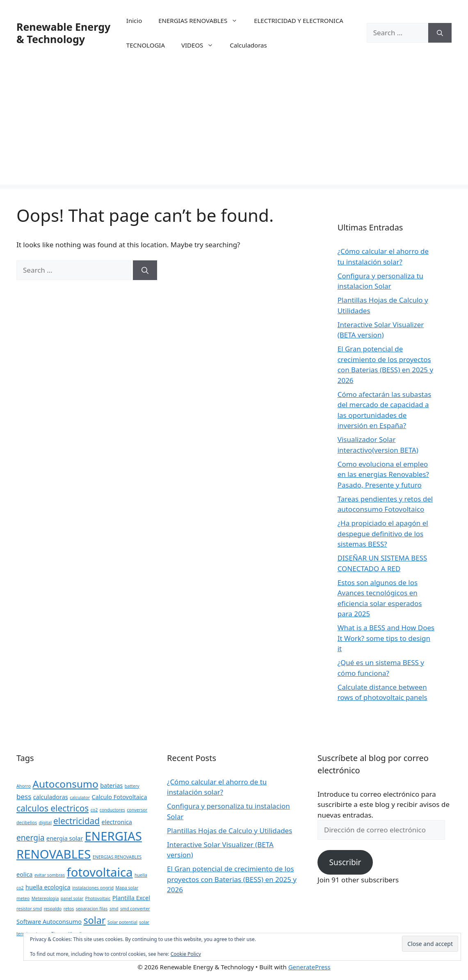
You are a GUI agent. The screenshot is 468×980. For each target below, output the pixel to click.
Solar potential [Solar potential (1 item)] (122, 922)
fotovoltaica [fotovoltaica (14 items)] (100, 872)
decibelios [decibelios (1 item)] (27, 823)
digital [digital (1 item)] (45, 823)
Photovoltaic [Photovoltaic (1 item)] (98, 898)
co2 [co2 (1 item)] (94, 810)
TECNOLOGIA (146, 45)
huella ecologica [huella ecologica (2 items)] (48, 887)
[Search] (440, 33)
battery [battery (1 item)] (132, 786)
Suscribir (345, 862)
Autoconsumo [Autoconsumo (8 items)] (65, 784)
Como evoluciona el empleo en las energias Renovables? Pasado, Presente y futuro (383, 474)
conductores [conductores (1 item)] (112, 810)
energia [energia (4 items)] (31, 838)
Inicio (134, 21)
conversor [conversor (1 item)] (137, 810)
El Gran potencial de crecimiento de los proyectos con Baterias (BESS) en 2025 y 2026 (232, 879)
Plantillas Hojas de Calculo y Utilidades (229, 831)
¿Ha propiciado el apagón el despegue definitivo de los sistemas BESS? (383, 533)
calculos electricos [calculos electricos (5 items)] (53, 808)
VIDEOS (201, 45)
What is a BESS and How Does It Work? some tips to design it (386, 638)
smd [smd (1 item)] (114, 909)
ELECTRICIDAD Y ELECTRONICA (299, 21)
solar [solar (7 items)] (94, 920)
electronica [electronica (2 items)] (117, 822)
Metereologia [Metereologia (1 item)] (45, 898)
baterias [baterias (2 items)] (111, 785)
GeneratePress (309, 967)
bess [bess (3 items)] (24, 797)
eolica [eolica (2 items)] (24, 874)
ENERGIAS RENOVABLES (202, 21)
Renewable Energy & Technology (63, 33)
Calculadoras (248, 45)
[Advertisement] (234, 127)
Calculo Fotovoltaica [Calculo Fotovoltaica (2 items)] (120, 797)
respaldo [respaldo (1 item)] (53, 909)
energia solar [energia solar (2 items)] (65, 838)
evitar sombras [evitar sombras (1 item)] (50, 875)
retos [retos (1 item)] (69, 909)
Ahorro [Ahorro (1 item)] (24, 786)
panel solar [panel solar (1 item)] (72, 898)
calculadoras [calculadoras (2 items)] (51, 797)
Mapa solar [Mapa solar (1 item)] (127, 888)
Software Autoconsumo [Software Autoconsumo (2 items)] (49, 922)
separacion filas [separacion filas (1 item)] (92, 909)
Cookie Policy (186, 954)
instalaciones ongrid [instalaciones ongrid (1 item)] (93, 888)
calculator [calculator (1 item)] (80, 798)
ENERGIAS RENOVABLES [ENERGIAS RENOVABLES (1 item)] (117, 857)
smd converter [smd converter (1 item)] (135, 909)
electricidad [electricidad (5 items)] (76, 821)
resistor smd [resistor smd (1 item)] (29, 909)
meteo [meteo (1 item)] (23, 898)
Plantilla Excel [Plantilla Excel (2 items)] (131, 898)
